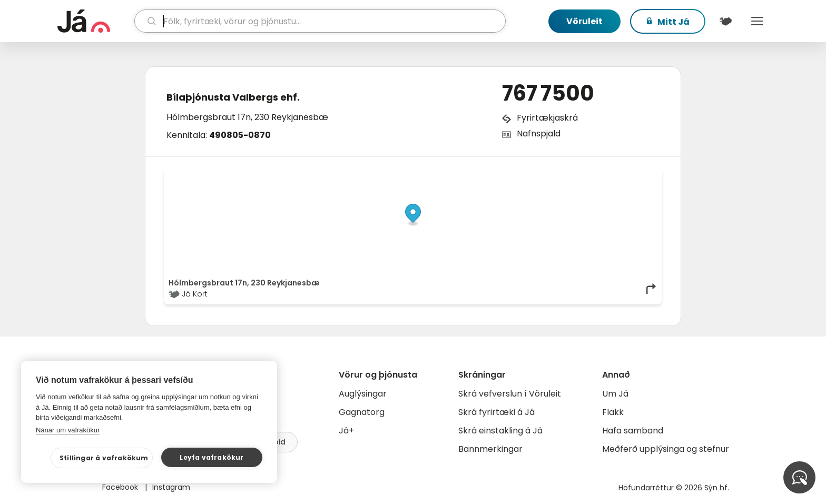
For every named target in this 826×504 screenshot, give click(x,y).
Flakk (613, 412)
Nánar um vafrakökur (68, 430)
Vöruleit (584, 21)
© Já (549, 175)
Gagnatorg (362, 412)
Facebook (121, 487)
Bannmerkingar (490, 449)
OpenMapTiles (637, 175)
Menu (757, 21)
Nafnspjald (539, 134)
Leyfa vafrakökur (212, 457)
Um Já (615, 394)
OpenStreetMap (586, 175)
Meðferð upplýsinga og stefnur (666, 449)
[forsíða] (95, 21)
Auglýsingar (363, 394)
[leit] (320, 21)
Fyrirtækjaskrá (547, 118)
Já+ (346, 431)
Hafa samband (633, 431)
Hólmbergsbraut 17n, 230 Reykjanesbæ (247, 117)
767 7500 (548, 93)
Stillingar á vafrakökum (104, 458)
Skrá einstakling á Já (500, 431)
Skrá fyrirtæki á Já (496, 412)
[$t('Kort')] (725, 21)
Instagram (171, 487)
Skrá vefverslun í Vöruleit (510, 394)
